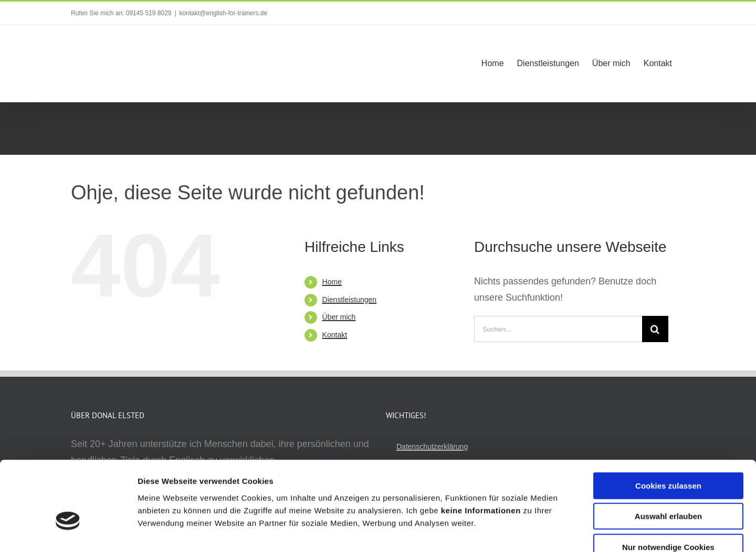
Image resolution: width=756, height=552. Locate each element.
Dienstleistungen (350, 300)
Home (332, 282)
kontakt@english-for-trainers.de (224, 13)
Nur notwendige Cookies (668, 485)
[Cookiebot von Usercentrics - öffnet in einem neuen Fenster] (68, 532)
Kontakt (335, 335)
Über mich (339, 317)
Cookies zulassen (668, 424)
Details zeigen (558, 531)
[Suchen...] (558, 329)
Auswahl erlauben (668, 455)
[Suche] (655, 329)
